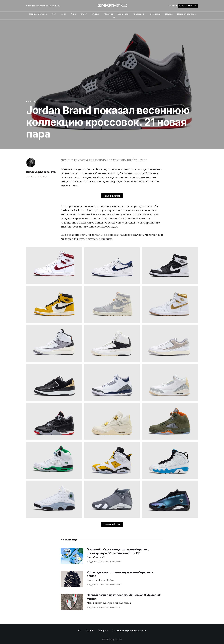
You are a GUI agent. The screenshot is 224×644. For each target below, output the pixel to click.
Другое (169, 14)
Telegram (103, 631)
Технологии (154, 14)
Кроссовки (138, 14)
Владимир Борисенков (41, 172)
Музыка (95, 14)
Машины (108, 14)
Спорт (84, 14)
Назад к (183, 6)
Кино (73, 14)
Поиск (114, 17)
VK (79, 631)
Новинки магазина (38, 14)
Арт (54, 14)
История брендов (186, 14)
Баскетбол (123, 14)
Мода (63, 14)
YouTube (90, 631)
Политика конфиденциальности (129, 631)
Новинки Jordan (112, 196)
